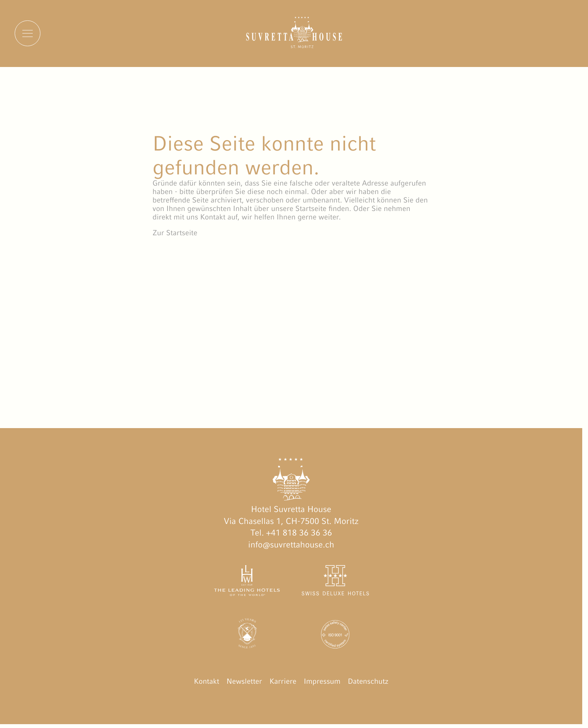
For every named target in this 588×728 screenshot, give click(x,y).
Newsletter (244, 681)
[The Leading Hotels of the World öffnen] (247, 582)
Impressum (322, 681)
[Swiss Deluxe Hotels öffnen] (335, 582)
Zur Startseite (175, 233)
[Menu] (28, 33)
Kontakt (206, 681)
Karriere (283, 681)
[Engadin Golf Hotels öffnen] (247, 636)
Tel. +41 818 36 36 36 (291, 533)
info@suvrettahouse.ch (291, 545)
